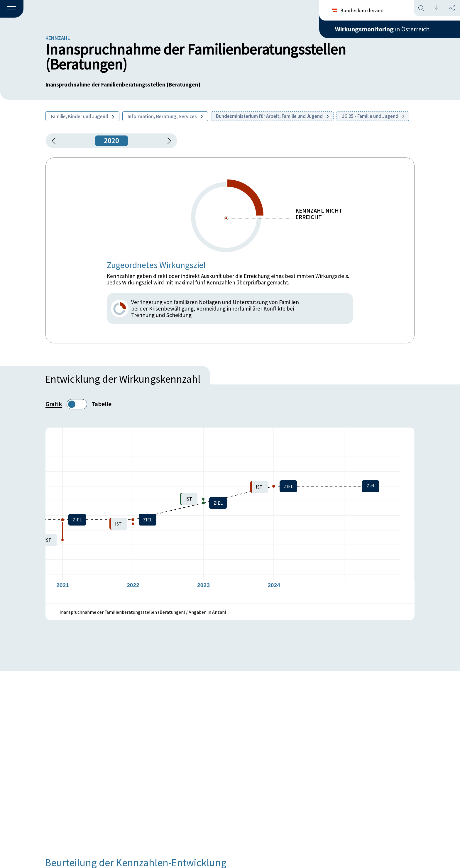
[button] (12, 9)
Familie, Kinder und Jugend (82, 116)
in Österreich (382, 29)
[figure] (230, 516)
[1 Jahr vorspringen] (167, 141)
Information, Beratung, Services (165, 116)
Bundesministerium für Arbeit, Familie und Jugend (272, 116)
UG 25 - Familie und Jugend (373, 116)
